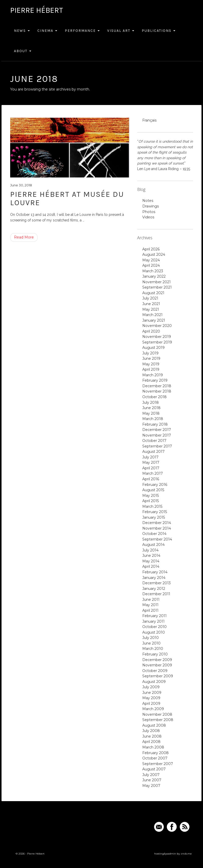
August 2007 (154, 769)
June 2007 (152, 780)
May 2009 (151, 698)
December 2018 (157, 386)
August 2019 (153, 348)
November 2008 (157, 714)
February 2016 (155, 485)
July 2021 (150, 298)
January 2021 (154, 320)
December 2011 (156, 594)
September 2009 (158, 676)
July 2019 (150, 353)
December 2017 (157, 430)
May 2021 (151, 309)
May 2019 (151, 364)
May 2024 (151, 260)
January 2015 (154, 517)
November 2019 (157, 337)
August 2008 (154, 725)
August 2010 (154, 632)
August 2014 (153, 545)
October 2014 (154, 534)
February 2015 (155, 512)
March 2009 (153, 709)
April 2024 (151, 265)
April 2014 (151, 566)
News (22, 31)
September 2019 (157, 342)
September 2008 (158, 720)
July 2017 (150, 457)
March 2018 (153, 419)
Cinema (47, 31)
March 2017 (153, 473)
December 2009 (157, 660)
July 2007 (151, 775)
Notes (148, 201)
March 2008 (153, 747)
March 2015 (152, 506)
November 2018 (157, 391)
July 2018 (151, 402)
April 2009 (151, 704)
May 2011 (150, 605)
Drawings (151, 206)
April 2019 (151, 369)
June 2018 (151, 408)
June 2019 (151, 358)
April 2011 (150, 610)
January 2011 (153, 621)
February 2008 (155, 753)
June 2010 (151, 643)
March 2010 (153, 649)
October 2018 (154, 397)
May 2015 (151, 496)
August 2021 (153, 293)
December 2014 (157, 523)
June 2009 (152, 693)
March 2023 (153, 271)
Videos (148, 217)
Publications (159, 31)
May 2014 (151, 561)
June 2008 (152, 736)
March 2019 (153, 375)
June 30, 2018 (21, 185)
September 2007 (158, 764)
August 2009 (154, 682)
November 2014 (157, 528)
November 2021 (157, 282)
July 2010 (151, 638)
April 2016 (151, 479)
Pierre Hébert (37, 10)
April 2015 (151, 501)
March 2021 (152, 315)
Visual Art (121, 31)
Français (149, 120)
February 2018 (155, 424)
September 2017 (157, 446)
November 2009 (157, 665)
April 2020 (151, 331)
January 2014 (154, 578)
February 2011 (154, 616)
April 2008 (151, 742)
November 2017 (157, 435)
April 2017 (151, 468)
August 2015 (153, 490)
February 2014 (155, 572)
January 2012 (154, 589)
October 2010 (154, 627)
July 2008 (151, 731)
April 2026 (151, 249)
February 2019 (155, 380)
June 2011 (151, 600)
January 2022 (154, 276)
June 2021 (151, 304)
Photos (149, 212)
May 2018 (151, 413)
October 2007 (155, 758)
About (23, 51)
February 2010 (155, 654)
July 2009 (151, 687)
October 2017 (154, 441)
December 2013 (157, 583)
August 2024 (154, 255)
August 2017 (153, 452)
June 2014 (151, 556)
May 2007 (151, 786)
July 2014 (150, 550)
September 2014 (157, 539)
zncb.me (186, 854)
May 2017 (151, 462)
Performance (82, 31)
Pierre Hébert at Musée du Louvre (67, 198)
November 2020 (157, 326)
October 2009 (155, 671)
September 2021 (157, 287)
